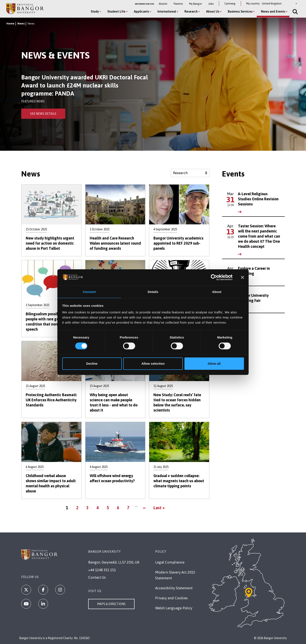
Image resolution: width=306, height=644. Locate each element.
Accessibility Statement (174, 588)
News (21, 24)
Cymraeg (230, 4)
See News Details (43, 114)
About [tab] (217, 292)
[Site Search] (294, 12)
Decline (92, 364)
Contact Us (97, 577)
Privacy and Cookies (171, 598)
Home (10, 24)
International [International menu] (166, 11)
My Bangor (195, 4)
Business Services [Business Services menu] (239, 11)
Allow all (214, 364)
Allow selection (153, 364)
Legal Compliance (170, 562)
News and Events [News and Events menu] (272, 11)
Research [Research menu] (190, 11)
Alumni (163, 4)
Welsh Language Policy (174, 608)
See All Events (237, 321)
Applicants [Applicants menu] (140, 11)
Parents (178, 4)
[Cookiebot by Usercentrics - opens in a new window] (214, 277)
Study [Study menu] (94, 11)
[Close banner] (242, 277)
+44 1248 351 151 (102, 570)
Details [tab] (153, 292)
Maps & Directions (111, 604)
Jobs (211, 4)
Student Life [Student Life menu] (115, 11)
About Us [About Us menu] (212, 11)
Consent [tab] (89, 292)
